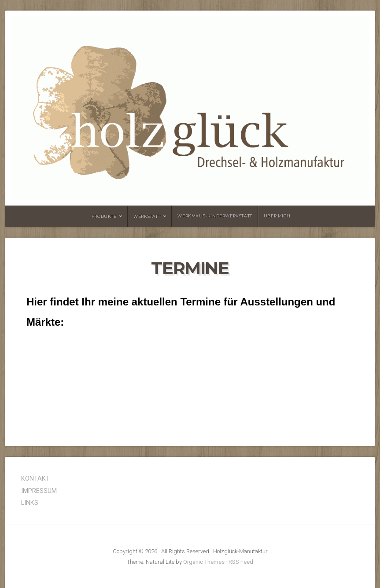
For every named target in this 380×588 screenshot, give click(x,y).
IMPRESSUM (39, 491)
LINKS (30, 503)
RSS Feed (241, 562)
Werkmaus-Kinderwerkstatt (215, 216)
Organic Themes (204, 562)
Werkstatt (147, 216)
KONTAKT (35, 479)
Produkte (104, 216)
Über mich (277, 216)
